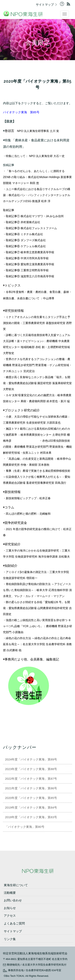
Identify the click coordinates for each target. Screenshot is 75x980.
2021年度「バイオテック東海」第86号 (32, 788)
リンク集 (10, 939)
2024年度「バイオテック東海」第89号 (32, 759)
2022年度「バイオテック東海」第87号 (32, 779)
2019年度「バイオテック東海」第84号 (31, 807)
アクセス (10, 916)
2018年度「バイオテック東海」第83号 (31, 817)
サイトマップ (47, 5)
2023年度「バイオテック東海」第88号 (32, 769)
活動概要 (10, 893)
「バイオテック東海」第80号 (25, 827)
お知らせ (10, 908)
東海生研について (16, 885)
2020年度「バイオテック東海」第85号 (32, 798)
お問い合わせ (13, 900)
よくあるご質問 (14, 923)
